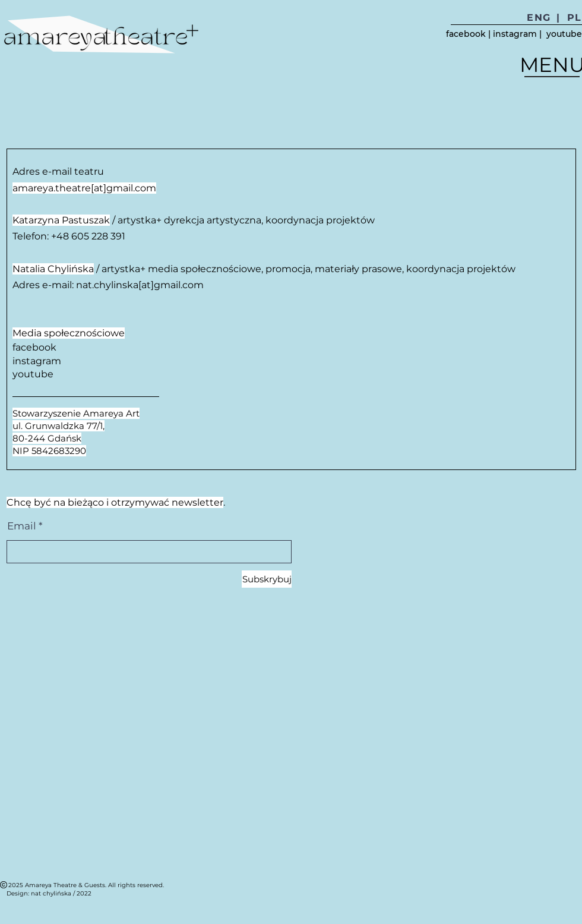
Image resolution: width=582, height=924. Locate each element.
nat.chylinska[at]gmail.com (140, 285)
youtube (564, 34)
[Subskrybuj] (267, 579)
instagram (515, 34)
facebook (466, 34)
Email (22, 526)
